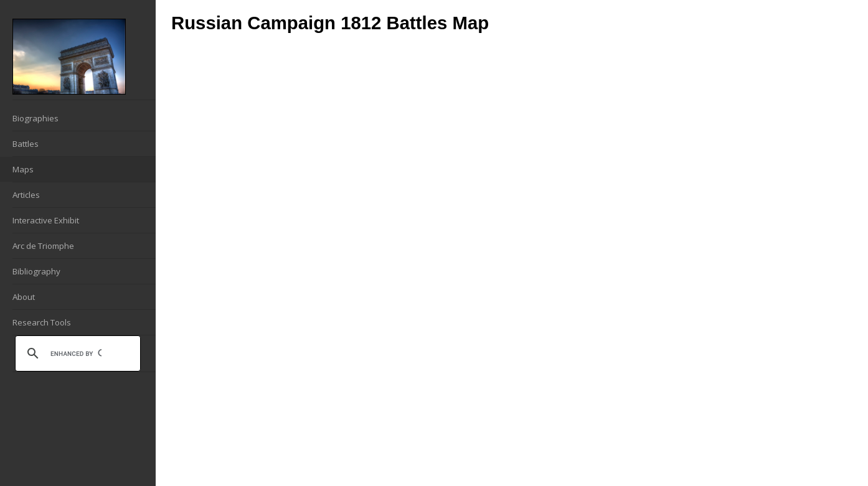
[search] (76, 353)
